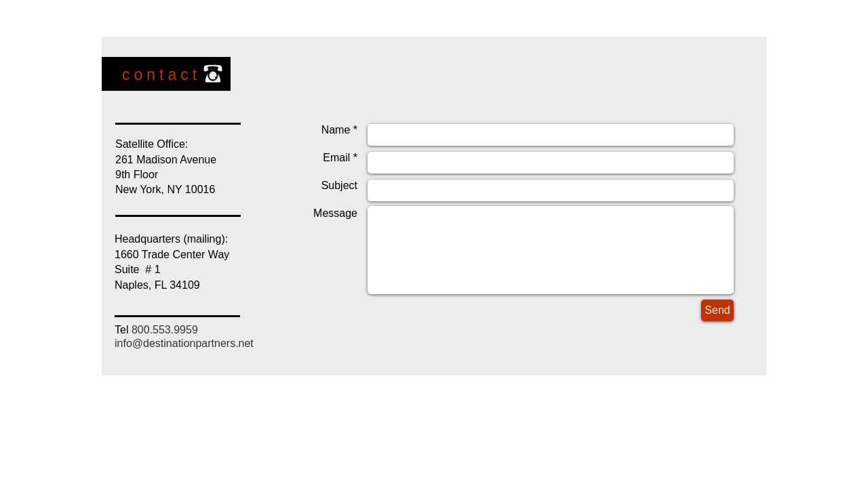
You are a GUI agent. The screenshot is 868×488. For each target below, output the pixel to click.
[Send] (717, 310)
